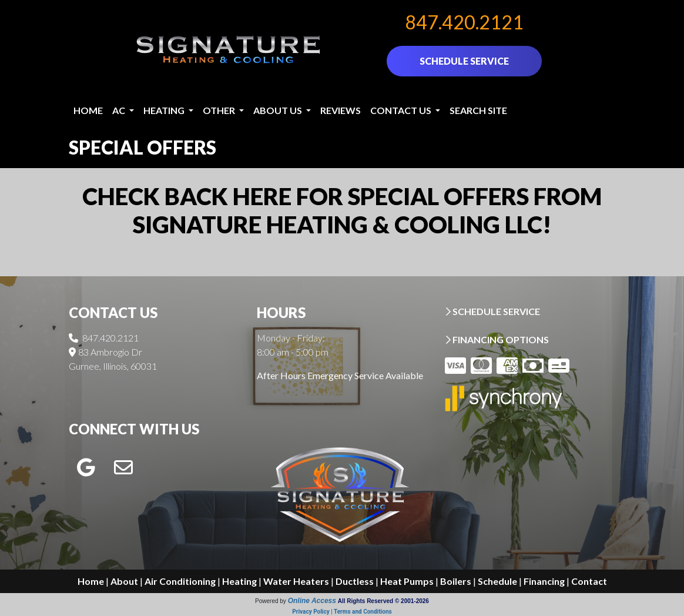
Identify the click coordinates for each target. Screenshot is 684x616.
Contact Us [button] (402, 110)
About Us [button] (279, 110)
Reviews (341, 110)
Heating (239, 581)
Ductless (355, 581)
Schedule (497, 581)
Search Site (478, 110)
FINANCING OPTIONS (497, 339)
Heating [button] (165, 110)
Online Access (312, 601)
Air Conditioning (180, 581)
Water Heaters (296, 581)
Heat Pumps (407, 581)
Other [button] (220, 110)
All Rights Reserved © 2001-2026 (383, 601)
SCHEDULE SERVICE (464, 61)
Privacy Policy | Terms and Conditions (342, 612)
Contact (589, 581)
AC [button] (120, 110)
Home (88, 110)
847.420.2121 (464, 22)
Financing (544, 581)
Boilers (456, 581)
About (124, 581)
